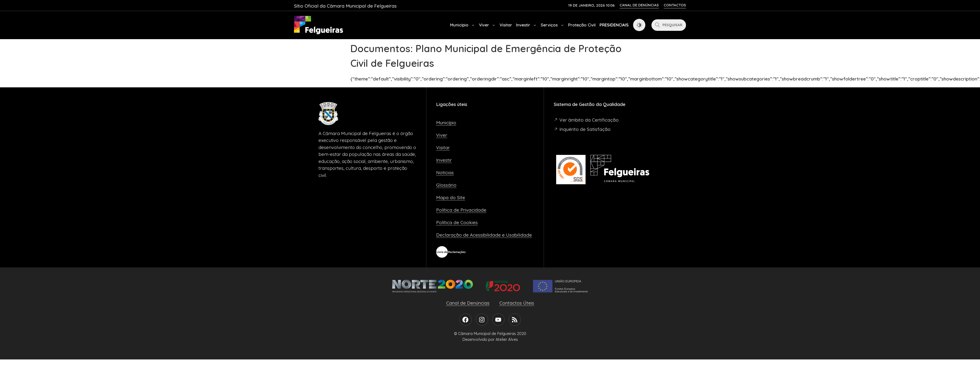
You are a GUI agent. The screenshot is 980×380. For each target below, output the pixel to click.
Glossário (446, 185)
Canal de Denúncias (468, 303)
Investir (526, 25)
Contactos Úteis (517, 303)
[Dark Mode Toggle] (639, 25)
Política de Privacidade (461, 210)
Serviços (552, 25)
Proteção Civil (582, 25)
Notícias (445, 173)
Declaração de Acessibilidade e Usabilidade (484, 235)
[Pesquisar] (669, 25)
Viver (487, 25)
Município (463, 25)
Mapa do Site (451, 197)
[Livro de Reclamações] (451, 252)
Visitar (506, 25)
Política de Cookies (457, 222)
